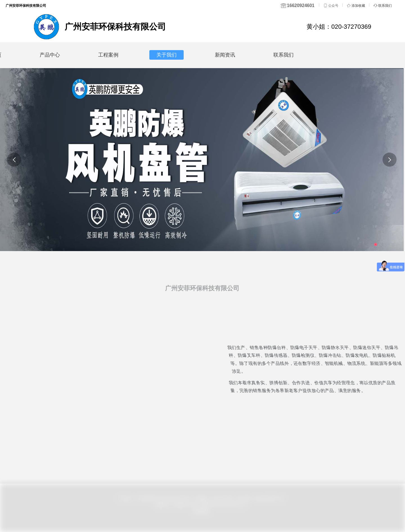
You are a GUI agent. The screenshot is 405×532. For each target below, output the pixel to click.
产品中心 (50, 55)
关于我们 (166, 55)
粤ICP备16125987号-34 (229, 505)
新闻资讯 (225, 55)
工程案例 (108, 55)
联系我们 (283, 55)
